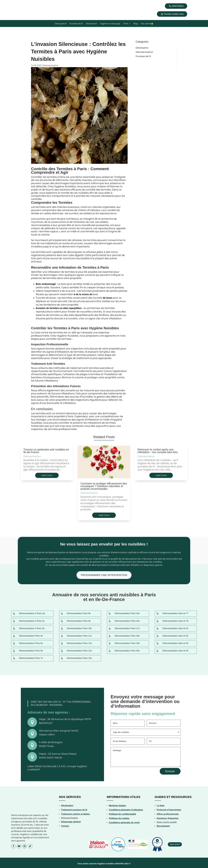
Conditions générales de (121, 821)
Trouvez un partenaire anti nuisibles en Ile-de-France (46, 450)
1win (15, 0)
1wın (6, 0)
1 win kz (33, 0)
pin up (34, 0)
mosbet (36, 0)
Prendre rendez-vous (174, 14)
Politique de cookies (119, 817)
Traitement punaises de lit (74, 809)
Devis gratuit (61, 24)
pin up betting (19, 0)
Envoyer (170, 770)
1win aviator (14, 0)
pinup (2, 0)
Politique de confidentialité (122, 813)
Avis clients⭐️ (147, 24)
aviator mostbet (7, 0)
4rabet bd (0, 0)
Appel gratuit (175, 843)
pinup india (28, 0)
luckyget (29, 0)
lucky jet (27, 0)
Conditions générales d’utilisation (126, 809)
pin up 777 (21, 0)
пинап (38, 0)
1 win (2, 0)
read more (47, 474)
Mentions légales (117, 804)
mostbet (1, 0)
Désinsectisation (51, 65)
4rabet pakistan (3, 0)
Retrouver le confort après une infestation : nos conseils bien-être (158, 450)
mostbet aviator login (24, 0)
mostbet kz (4, 0)
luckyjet (44, 0)
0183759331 (178, 6)
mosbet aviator (26, 0)
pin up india (30, 0)
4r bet (12, 0)
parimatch (16, 0)
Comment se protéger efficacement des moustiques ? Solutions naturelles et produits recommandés (104, 485)
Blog (136, 24)
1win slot (29, 0)
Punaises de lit (76, 24)
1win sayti (17, 0)
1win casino (15, 0)
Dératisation (92, 24)
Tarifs (126, 24)
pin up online (35, 0)
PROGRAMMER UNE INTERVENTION (104, 574)
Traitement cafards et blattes (76, 813)
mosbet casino (34, 0)
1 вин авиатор (6, 0)
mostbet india (37, 0)
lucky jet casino (11, 0)
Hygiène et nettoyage (110, 24)
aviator (39, 0)
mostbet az (20, 0)
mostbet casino (13, 0)
